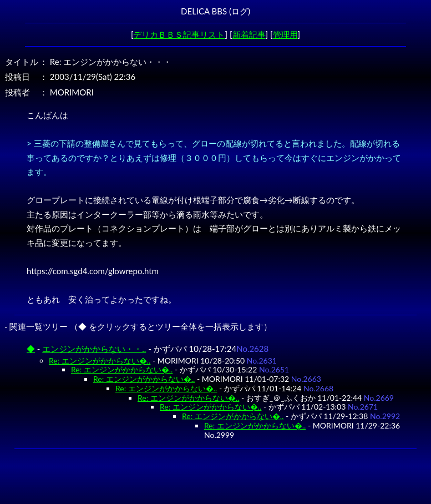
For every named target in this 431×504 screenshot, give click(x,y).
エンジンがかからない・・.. (94, 349)
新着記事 (249, 34)
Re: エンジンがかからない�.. (100, 361)
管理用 (285, 34)
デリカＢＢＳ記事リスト (179, 34)
